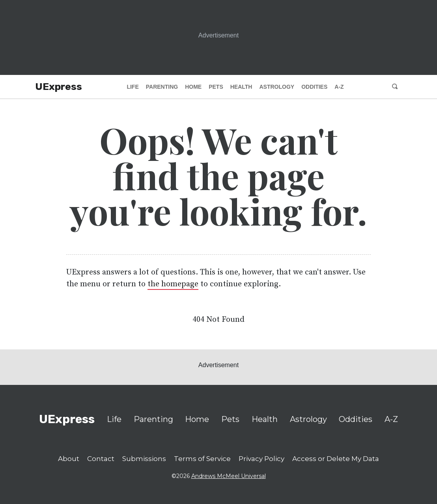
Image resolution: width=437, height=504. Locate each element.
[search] (395, 87)
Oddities (314, 87)
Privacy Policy (261, 459)
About (69, 459)
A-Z (339, 87)
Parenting (162, 87)
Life (133, 87)
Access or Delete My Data (336, 459)
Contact (101, 459)
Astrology (277, 87)
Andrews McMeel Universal (229, 476)
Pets (216, 87)
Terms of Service (202, 459)
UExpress (59, 87)
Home (193, 87)
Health (241, 87)
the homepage (173, 284)
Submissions (144, 459)
